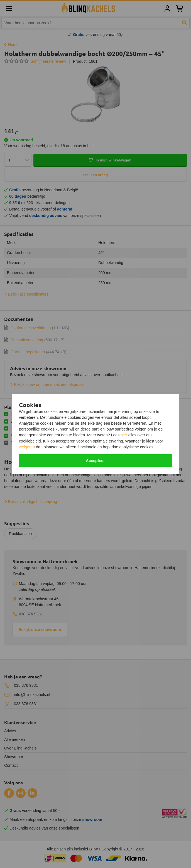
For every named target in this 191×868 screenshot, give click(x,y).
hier (124, 435)
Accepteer (95, 461)
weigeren (27, 447)
